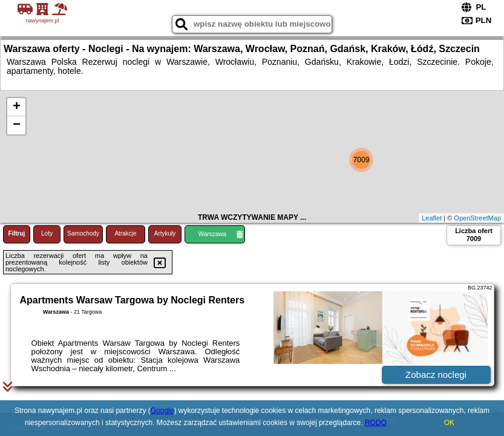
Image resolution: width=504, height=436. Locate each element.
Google (162, 411)
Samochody (83, 233)
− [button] (17, 125)
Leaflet (432, 218)
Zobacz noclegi (436, 375)
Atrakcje (125, 233)
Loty (47, 233)
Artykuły (165, 233)
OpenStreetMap (477, 218)
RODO (376, 423)
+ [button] (17, 107)
